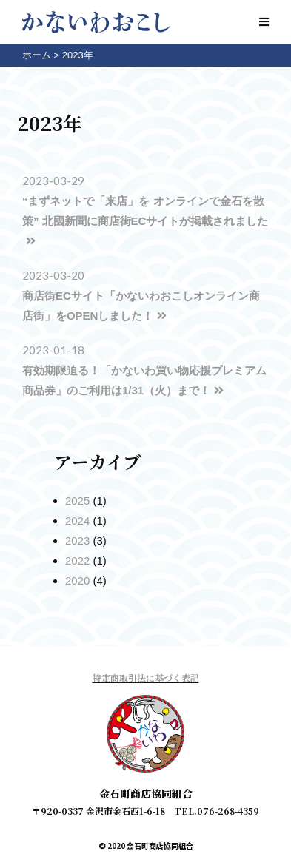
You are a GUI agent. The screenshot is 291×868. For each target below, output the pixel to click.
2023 (77, 541)
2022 (77, 561)
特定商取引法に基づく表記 (146, 677)
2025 (77, 501)
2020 (77, 581)
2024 (77, 521)
